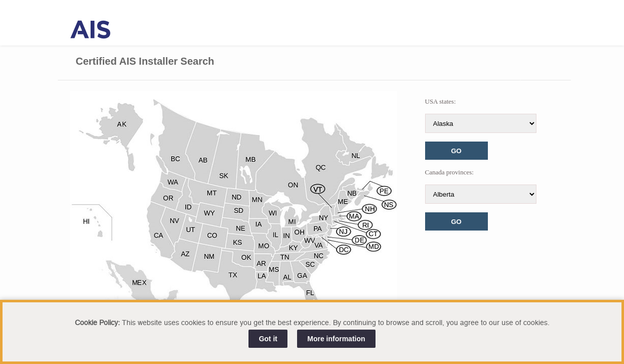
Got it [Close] (268, 339)
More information (336, 339)
